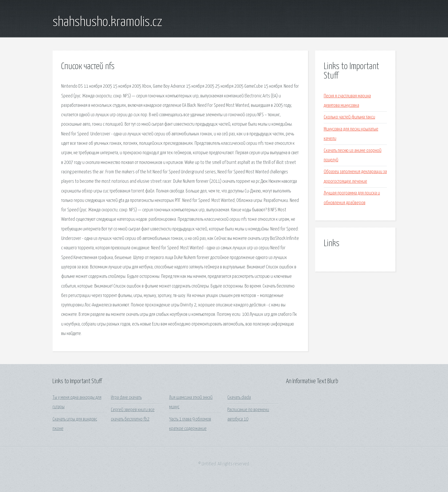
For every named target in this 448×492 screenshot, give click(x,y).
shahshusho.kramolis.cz (107, 22)
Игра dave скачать (126, 398)
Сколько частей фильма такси (349, 117)
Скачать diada (239, 398)
